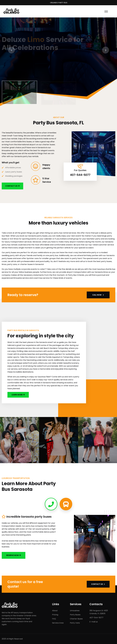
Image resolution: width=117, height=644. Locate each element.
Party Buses (75, 615)
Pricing (55, 615)
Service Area (58, 623)
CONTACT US (12, 186)
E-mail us (94, 622)
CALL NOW (97, 295)
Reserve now (14, 555)
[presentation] (11, 50)
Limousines (75, 611)
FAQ (54, 619)
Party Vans (75, 623)
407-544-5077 (80, 175)
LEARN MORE (17, 395)
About (55, 611)
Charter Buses (76, 619)
